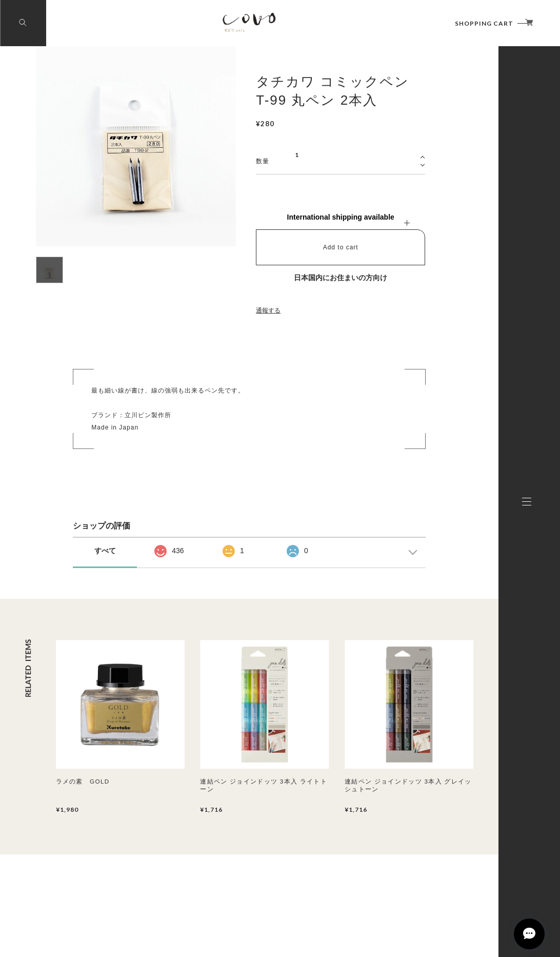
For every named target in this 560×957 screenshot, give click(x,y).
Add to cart (341, 247)
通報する (268, 310)
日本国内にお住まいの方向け (341, 278)
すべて (105, 551)
